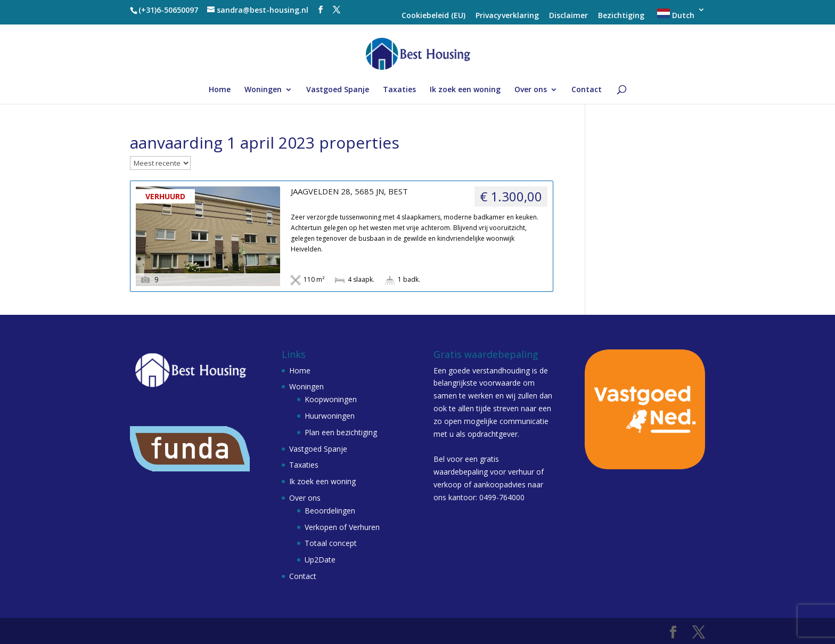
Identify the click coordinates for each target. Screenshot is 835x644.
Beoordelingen (330, 511)
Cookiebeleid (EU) (433, 16)
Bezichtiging (621, 16)
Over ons (531, 90)
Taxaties (399, 90)
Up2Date (320, 560)
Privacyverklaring (507, 16)
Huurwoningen (330, 416)
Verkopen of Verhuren (342, 527)
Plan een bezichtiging (341, 432)
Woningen (263, 90)
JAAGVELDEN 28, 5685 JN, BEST (349, 191)
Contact (587, 90)
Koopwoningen (331, 399)
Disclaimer (568, 16)
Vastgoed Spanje (338, 90)
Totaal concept (331, 543)
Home (220, 90)
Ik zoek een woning (465, 90)
